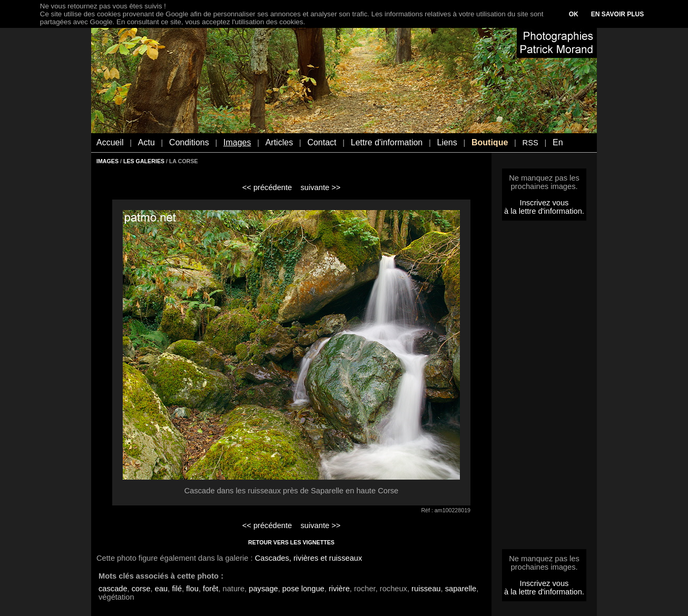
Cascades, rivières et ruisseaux (309, 558)
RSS (530, 143)
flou (192, 589)
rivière (339, 589)
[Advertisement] (544, 388)
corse (141, 589)
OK (574, 14)
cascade (113, 589)
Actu (146, 142)
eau (161, 589)
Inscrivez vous (544, 203)
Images (237, 142)
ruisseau (426, 589)
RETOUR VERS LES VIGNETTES (291, 542)
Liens (447, 142)
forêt (210, 589)
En (558, 142)
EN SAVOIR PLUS (617, 14)
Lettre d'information (387, 142)
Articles (279, 142)
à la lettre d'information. (544, 211)
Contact (322, 142)
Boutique (490, 142)
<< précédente (267, 187)
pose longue (303, 589)
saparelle (461, 589)
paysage (263, 589)
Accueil (110, 142)
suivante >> (321, 187)
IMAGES (107, 161)
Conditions (189, 142)
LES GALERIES (144, 161)
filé (177, 589)
